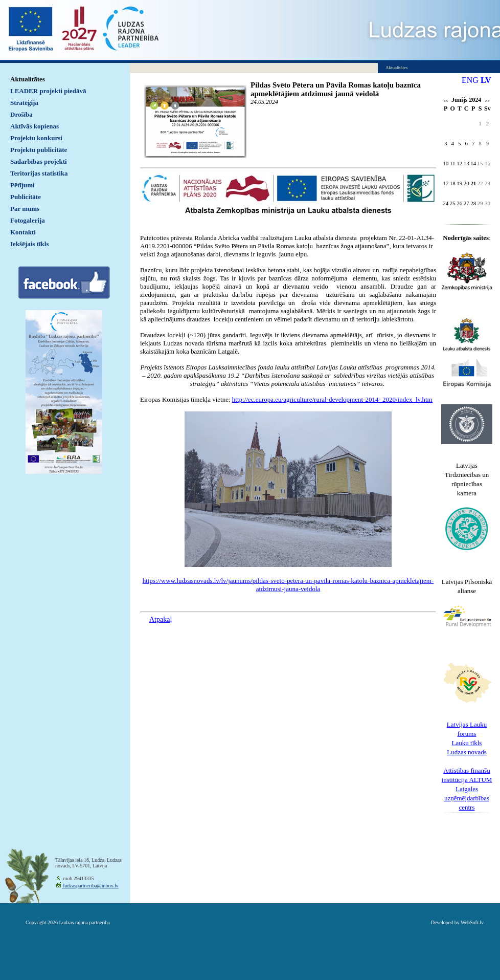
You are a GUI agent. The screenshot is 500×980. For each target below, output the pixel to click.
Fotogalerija (28, 220)
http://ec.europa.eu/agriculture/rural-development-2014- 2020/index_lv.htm (332, 399)
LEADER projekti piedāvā (48, 91)
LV (486, 80)
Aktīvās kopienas (35, 126)
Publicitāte (26, 197)
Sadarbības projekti (39, 161)
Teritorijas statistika (39, 173)
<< (446, 101)
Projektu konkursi (36, 138)
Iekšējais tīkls (29, 244)
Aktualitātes (28, 79)
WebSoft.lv (472, 922)
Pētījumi (22, 185)
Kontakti (23, 232)
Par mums (25, 209)
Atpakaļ (161, 619)
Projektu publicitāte (39, 150)
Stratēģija (24, 103)
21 (473, 183)
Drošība (21, 114)
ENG (470, 80)
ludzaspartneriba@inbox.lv (90, 886)
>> (487, 101)
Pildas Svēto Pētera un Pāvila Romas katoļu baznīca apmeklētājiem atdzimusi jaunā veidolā (336, 89)
